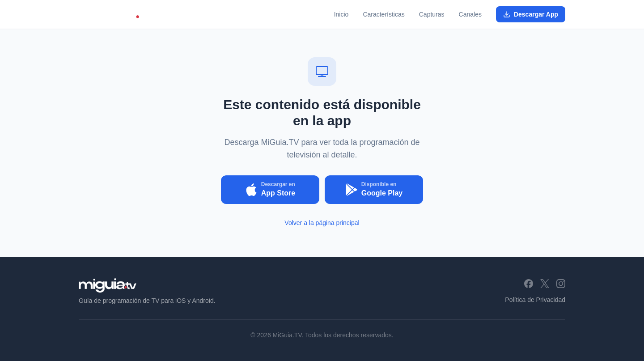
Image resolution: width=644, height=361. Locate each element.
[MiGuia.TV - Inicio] (115, 14)
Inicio (341, 14)
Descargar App (531, 14)
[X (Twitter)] (545, 284)
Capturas (432, 14)
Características (383, 14)
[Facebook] (529, 284)
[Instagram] (561, 284)
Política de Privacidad (535, 300)
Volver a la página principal (322, 223)
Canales (470, 14)
